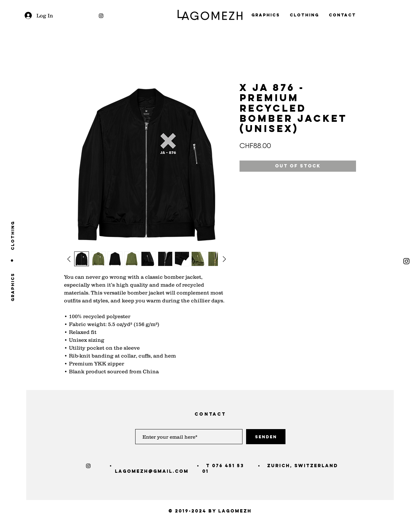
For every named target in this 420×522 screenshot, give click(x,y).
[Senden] (266, 437)
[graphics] (13, 287)
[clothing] (13, 235)
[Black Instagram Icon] (101, 16)
